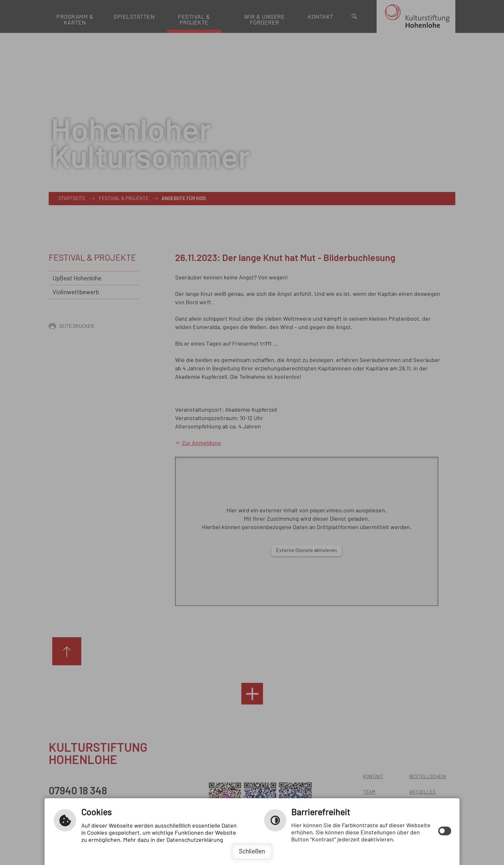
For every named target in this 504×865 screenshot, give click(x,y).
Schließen (252, 852)
